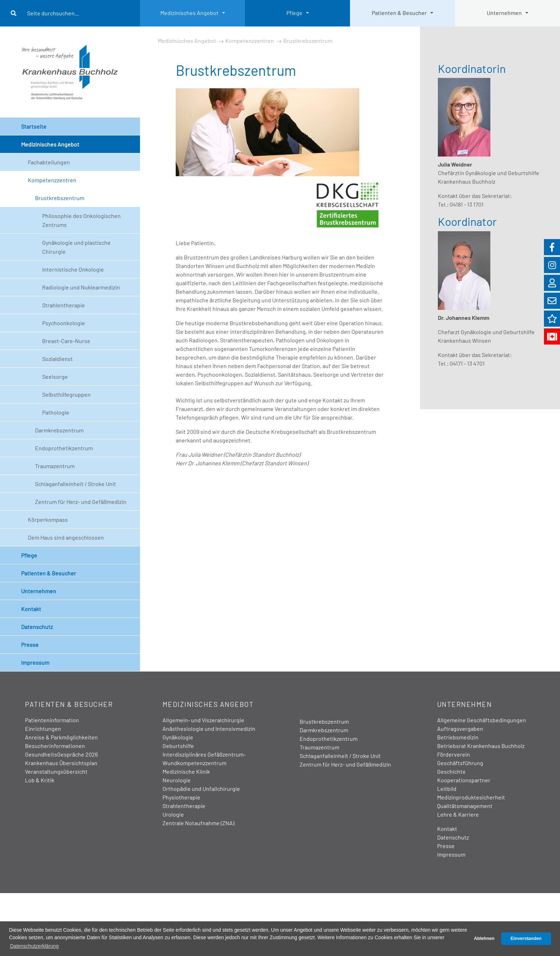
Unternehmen (504, 13)
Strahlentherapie (64, 305)
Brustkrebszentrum (60, 198)
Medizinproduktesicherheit (471, 797)
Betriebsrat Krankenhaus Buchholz (481, 746)
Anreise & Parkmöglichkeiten (61, 737)
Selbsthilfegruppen (66, 394)
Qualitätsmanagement (465, 806)
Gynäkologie (178, 737)
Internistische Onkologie (73, 269)
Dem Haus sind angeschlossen (66, 537)
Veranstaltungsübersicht (56, 771)
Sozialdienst (57, 359)
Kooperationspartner (464, 780)
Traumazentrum (55, 466)
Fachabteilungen (49, 162)
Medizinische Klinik (186, 771)
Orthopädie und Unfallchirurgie (201, 789)
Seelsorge (55, 377)
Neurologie (177, 780)
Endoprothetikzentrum (64, 448)
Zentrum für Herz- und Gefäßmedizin (81, 502)
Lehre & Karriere (458, 814)
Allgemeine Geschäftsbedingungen (482, 720)
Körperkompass (48, 519)
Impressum (35, 662)
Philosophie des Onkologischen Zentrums (81, 220)
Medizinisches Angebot (189, 13)
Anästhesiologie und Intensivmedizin (209, 729)
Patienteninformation (52, 720)
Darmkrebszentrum (59, 430)
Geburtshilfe (178, 746)
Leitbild (447, 789)
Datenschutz (37, 627)
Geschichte (451, 771)
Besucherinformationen (55, 746)
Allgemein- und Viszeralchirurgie (203, 720)
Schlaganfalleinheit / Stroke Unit (76, 484)
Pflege (294, 13)
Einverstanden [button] (526, 938)
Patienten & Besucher (399, 13)
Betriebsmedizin (458, 737)
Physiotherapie (181, 797)
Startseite (34, 126)
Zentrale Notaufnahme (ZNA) (198, 823)
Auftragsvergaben (460, 729)
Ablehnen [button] (484, 938)
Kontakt (31, 609)
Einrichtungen (43, 729)
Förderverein (454, 754)
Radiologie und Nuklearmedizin (81, 287)
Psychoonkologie (64, 323)
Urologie (173, 814)
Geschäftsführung (460, 763)
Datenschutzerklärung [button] (34, 946)
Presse (30, 645)
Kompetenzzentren (52, 180)
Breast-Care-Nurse (66, 341)
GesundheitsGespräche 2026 (61, 754)
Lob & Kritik (40, 780)
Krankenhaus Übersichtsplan (61, 763)
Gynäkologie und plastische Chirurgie (76, 247)
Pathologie (56, 412)
